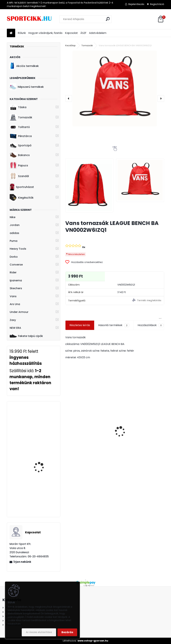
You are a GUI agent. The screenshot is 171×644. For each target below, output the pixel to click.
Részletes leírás (80, 325)
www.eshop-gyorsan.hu (93, 641)
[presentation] (69, 98)
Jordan (15, 225)
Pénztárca (21, 136)
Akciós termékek (24, 66)
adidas (14, 233)
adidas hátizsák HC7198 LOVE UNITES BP (43, 416)
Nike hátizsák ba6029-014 (84, 445)
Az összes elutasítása (39, 632)
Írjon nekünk (22, 562)
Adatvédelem (98, 33)
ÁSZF (83, 33)
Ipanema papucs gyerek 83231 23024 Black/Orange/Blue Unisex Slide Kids (43, 497)
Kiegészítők (22, 198)
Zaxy (13, 320)
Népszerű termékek (27, 87)
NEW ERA (15, 328)
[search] (108, 19)
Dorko (14, 257)
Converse (16, 265)
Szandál (19, 176)
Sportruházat (22, 187)
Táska (18, 107)
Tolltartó (20, 127)
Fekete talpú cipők (26, 336)
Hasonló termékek (114, 325)
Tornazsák (21, 117)
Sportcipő (21, 146)
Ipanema (16, 280)
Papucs (19, 165)
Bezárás (67, 632)
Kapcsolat (71, 33)
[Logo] (30, 19)
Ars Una (15, 304)
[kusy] (76, 465)
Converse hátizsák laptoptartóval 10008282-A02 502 (40, 453)
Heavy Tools (18, 249)
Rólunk (22, 33)
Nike (13, 217)
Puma (14, 241)
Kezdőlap (70, 45)
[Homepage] (11, 33)
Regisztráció (157, 4)
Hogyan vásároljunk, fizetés (45, 33)
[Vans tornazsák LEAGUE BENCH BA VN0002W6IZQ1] (115, 89)
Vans (13, 296)
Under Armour (19, 312)
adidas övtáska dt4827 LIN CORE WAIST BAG (140, 432)
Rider (13, 272)
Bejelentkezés (136, 4)
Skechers (16, 288)
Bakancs (20, 155)
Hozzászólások (151, 325)
